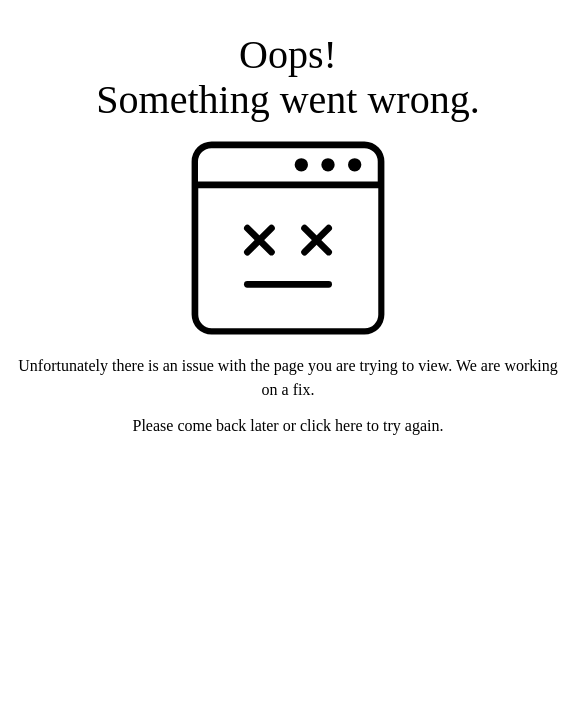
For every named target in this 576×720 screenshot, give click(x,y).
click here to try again (370, 425)
